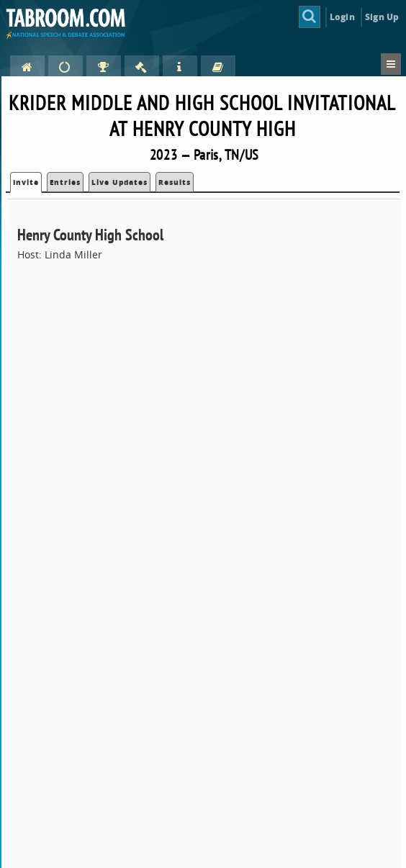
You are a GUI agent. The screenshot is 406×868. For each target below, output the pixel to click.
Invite (26, 182)
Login (342, 17)
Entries (65, 182)
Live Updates (119, 182)
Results (175, 182)
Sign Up (382, 17)
